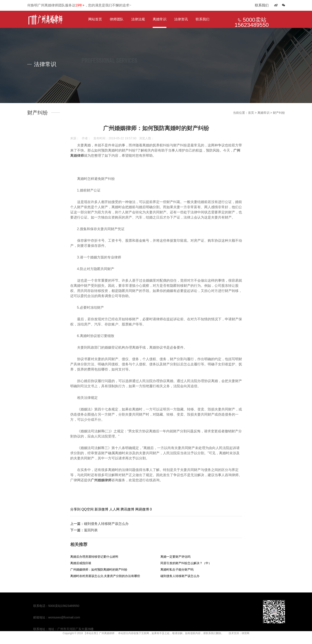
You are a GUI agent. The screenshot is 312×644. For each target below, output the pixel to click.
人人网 (115, 509)
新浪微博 (102, 509)
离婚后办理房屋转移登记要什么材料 (94, 557)
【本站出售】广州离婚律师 (99, 633)
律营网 (245, 633)
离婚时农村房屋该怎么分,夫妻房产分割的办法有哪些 (105, 576)
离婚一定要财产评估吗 (175, 557)
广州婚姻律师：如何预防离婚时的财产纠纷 (99, 570)
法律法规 (138, 19)
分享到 (76, 509)
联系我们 (262, 5)
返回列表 (91, 530)
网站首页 (95, 19)
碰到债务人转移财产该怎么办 (106, 524)
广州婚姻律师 (101, 480)
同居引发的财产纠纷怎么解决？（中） (186, 563)
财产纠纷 (279, 113)
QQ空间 (88, 509)
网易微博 (143, 509)
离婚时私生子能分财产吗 (177, 570)
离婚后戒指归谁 (81, 563)
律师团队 (117, 19)
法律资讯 (181, 19)
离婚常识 (160, 19)
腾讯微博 (128, 509)
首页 (251, 113)
